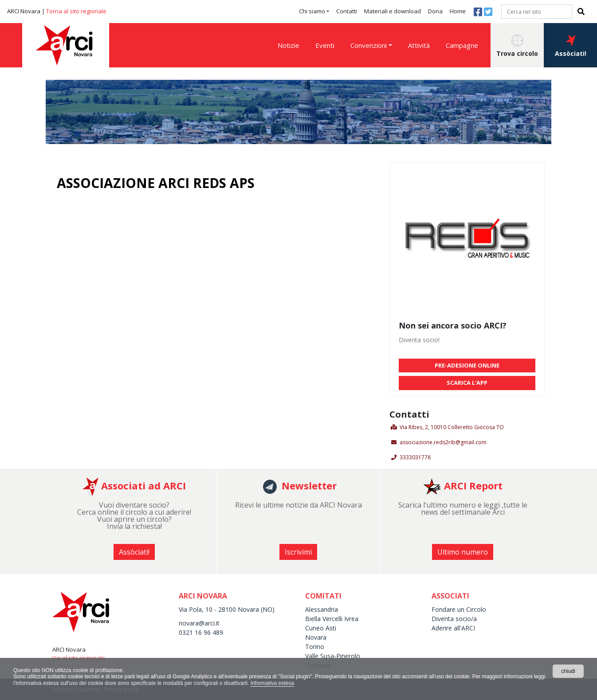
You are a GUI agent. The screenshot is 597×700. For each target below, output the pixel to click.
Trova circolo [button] (517, 46)
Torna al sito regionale (76, 11)
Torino (315, 647)
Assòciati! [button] (571, 46)
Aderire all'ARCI (453, 628)
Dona (435, 11)
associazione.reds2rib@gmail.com (443, 442)
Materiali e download (393, 11)
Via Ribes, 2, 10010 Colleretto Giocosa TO (452, 427)
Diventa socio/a (454, 619)
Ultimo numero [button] (463, 552)
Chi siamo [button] (312, 11)
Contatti (347, 11)
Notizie (289, 45)
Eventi (325, 45)
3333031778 (415, 457)
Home (458, 11)
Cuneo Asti (321, 628)
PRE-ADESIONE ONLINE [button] (467, 365)
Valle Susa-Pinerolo (333, 656)
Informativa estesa (272, 683)
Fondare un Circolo (459, 609)
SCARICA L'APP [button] (467, 383)
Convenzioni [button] (369, 45)
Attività (419, 45)
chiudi (568, 671)
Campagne (462, 45)
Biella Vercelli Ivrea (332, 619)
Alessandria (322, 609)
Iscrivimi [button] (298, 552)
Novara (316, 637)
